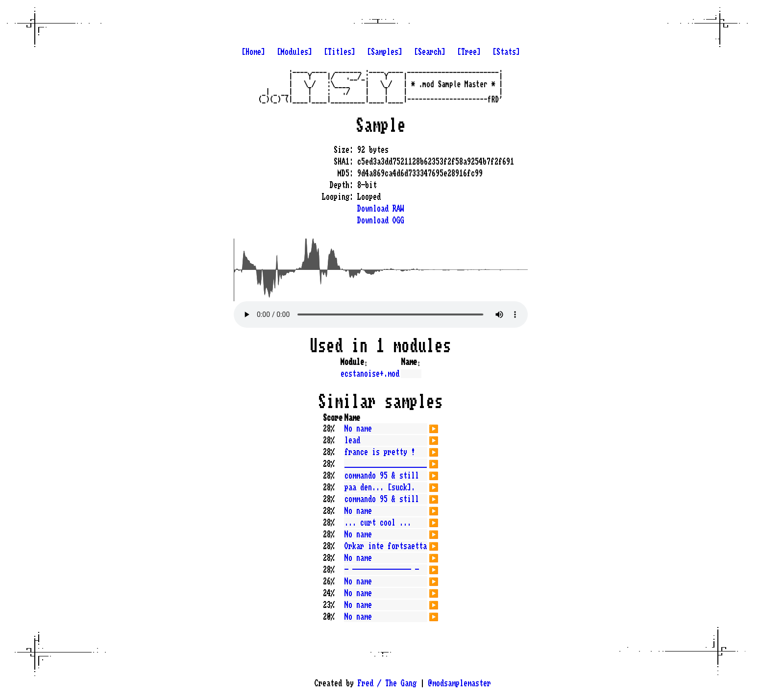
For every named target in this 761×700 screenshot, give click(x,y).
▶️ (434, 428)
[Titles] (340, 52)
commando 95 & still (382, 476)
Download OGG (381, 220)
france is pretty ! (380, 452)
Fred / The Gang (387, 683)
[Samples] (385, 52)
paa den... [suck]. (380, 487)
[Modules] (295, 52)
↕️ (366, 362)
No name (358, 429)
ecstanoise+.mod (370, 374)
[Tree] (469, 52)
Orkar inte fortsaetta (386, 546)
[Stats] (506, 52)
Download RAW (381, 209)
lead (352, 440)
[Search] (430, 52)
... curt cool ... (378, 523)
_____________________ (386, 464)
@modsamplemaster (460, 683)
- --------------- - (382, 570)
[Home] (253, 52)
